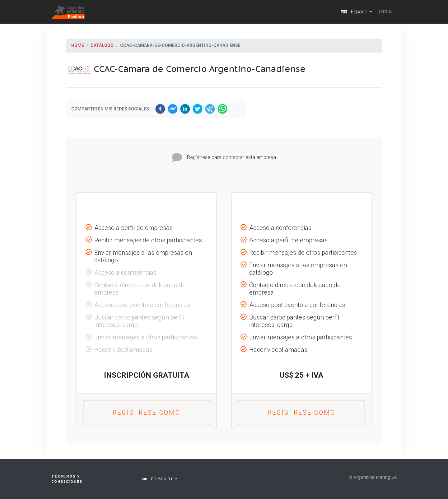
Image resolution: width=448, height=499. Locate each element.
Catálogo (102, 45)
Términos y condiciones (67, 479)
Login (385, 12)
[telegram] (210, 109)
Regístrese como (147, 413)
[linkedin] (185, 109)
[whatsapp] (222, 109)
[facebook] (160, 109)
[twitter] (198, 109)
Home (78, 45)
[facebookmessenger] (173, 109)
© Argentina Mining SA (373, 477)
